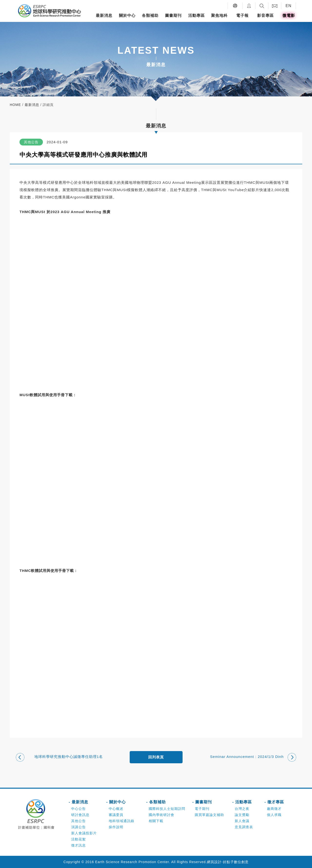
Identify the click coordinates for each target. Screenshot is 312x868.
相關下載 (156, 821)
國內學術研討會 (161, 815)
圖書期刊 (173, 15)
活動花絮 (78, 839)
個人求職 (274, 815)
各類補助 (150, 15)
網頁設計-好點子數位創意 (228, 862)
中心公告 (78, 809)
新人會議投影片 (84, 833)
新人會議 (242, 821)
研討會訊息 (80, 815)
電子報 (242, 15)
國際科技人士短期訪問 (167, 809)
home (15, 105)
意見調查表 (244, 827)
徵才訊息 (78, 845)
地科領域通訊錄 (122, 821)
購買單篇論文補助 (209, 815)
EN (288, 6)
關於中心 (127, 15)
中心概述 (116, 809)
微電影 (289, 15)
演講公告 (78, 827)
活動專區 (196, 15)
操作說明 (116, 827)
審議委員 (116, 815)
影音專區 (265, 15)
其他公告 (78, 821)
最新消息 (104, 15)
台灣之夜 (242, 809)
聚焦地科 (219, 15)
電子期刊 (202, 809)
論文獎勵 (242, 815)
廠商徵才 (274, 809)
